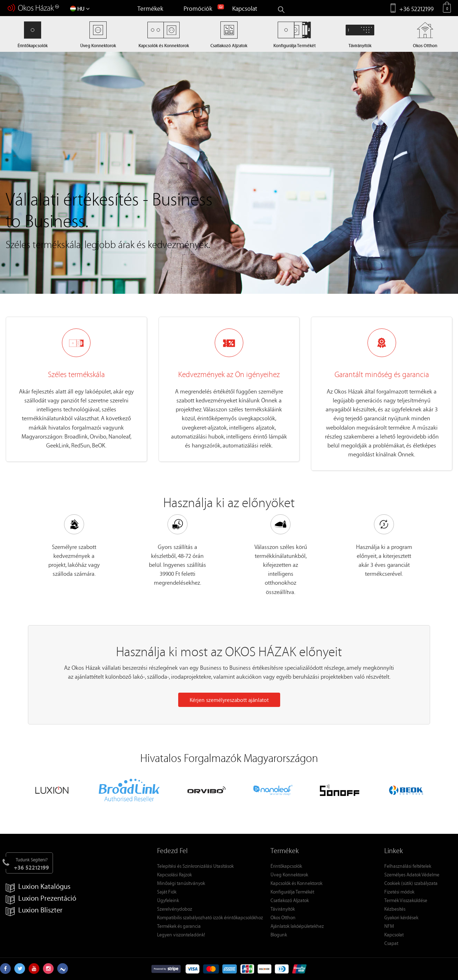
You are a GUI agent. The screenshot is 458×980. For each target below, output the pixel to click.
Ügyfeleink (168, 900)
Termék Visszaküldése (406, 900)
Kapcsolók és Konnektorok (296, 883)
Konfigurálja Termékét (292, 892)
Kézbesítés (395, 909)
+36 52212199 (416, 9)
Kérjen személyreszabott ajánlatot (229, 700)
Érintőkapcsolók (286, 866)
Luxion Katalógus (38, 887)
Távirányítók (283, 909)
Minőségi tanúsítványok (181, 883)
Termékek (150, 8)
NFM (389, 926)
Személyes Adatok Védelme (412, 874)
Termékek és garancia (179, 926)
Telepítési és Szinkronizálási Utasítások (195, 866)
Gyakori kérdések (401, 917)
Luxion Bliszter (34, 910)
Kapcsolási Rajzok (174, 874)
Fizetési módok (399, 892)
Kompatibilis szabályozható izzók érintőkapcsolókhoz (210, 917)
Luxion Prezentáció (41, 898)
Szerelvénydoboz (175, 909)
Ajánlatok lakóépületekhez (297, 926)
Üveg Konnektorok (289, 874)
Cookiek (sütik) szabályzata (411, 883)
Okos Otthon (283, 917)
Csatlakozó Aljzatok (290, 900)
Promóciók (198, 8)
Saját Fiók (167, 892)
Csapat (391, 943)
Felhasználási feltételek (408, 866)
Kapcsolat (245, 8)
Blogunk (279, 934)
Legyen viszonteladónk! (181, 934)
